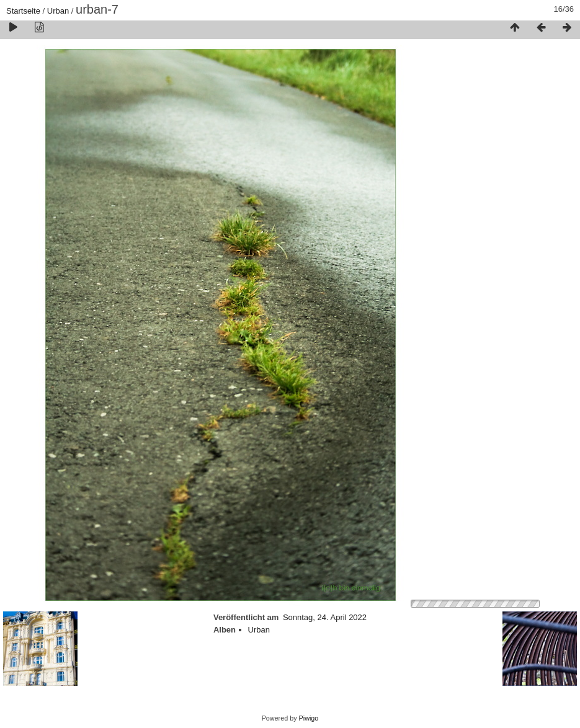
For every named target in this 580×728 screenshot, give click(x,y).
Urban (58, 11)
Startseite (23, 11)
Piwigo (309, 718)
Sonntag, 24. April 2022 (325, 617)
